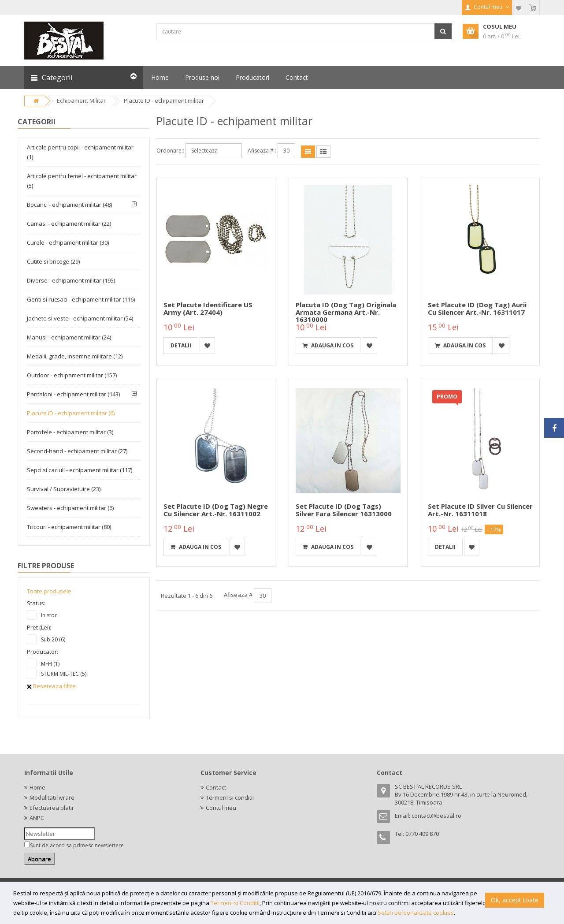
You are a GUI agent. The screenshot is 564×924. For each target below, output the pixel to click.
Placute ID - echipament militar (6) (71, 413)
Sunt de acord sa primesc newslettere (77, 845)
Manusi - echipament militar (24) (69, 337)
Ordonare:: (170, 151)
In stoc (49, 615)
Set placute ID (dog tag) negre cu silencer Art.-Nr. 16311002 (216, 510)
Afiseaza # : (262, 151)
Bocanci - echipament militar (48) (69, 205)
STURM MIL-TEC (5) (64, 674)
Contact (216, 787)
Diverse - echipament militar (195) (71, 280)
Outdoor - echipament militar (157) (72, 375)
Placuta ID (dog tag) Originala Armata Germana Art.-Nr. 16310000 (346, 312)
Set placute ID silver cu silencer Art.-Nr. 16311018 (480, 510)
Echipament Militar (81, 101)
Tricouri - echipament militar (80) (69, 527)
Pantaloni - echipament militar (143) (73, 394)
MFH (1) (50, 664)
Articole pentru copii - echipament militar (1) (80, 152)
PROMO (447, 397)
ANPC (37, 818)
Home (37, 787)
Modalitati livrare (52, 797)
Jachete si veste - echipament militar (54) (80, 318)
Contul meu (221, 808)
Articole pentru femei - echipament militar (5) (82, 181)
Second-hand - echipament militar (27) (77, 451)
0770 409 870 (422, 834)
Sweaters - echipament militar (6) (70, 508)
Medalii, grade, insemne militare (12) (75, 356)
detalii (181, 345)
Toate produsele (49, 591)
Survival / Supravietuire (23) (64, 489)
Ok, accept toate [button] (515, 900)
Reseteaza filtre (51, 686)
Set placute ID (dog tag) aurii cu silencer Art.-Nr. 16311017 (477, 308)
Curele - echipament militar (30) (68, 242)
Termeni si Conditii (235, 903)
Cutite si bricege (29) (53, 261)
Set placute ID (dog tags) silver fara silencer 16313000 (344, 510)
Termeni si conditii (230, 797)
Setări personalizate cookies (416, 913)
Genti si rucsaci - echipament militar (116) (81, 299)
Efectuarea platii (51, 808)
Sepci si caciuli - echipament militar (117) (80, 470)
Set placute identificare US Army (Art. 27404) (208, 308)
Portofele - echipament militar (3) (70, 432)
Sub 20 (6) (53, 639)
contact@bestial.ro (436, 816)
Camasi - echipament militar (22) (69, 224)
